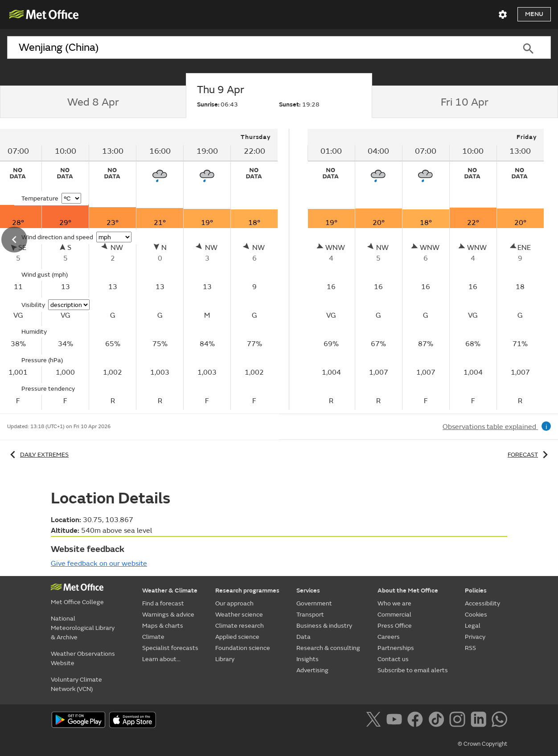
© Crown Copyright (482, 744)
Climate (153, 637)
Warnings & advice (168, 615)
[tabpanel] (426, 269)
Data (304, 637)
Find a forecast (163, 603)
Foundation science (243, 648)
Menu (534, 14)
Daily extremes (38, 455)
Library (225, 659)
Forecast (529, 455)
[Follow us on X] (375, 721)
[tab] (93, 102)
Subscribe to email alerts (413, 670)
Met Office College (77, 602)
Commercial (394, 615)
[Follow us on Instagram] (459, 721)
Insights (308, 659)
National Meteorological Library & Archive (83, 628)
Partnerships (396, 648)
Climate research (240, 626)
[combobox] (256, 48)
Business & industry (324, 626)
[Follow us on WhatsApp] (499, 721)
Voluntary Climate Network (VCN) (76, 684)
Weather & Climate (170, 590)
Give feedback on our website (99, 564)
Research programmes (247, 590)
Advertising (312, 670)
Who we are (394, 603)
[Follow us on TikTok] (438, 721)
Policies (476, 590)
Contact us (393, 659)
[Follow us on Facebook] (417, 721)
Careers (389, 637)
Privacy (475, 637)
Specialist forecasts (170, 648)
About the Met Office (408, 590)
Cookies (476, 615)
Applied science (237, 637)
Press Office (395, 626)
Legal (473, 626)
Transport (310, 615)
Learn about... (161, 659)
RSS (470, 648)
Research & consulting (328, 648)
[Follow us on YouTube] (396, 721)
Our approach (234, 603)
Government (314, 603)
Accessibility (482, 603)
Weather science (239, 615)
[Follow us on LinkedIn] (480, 721)
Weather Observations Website (83, 658)
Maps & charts (163, 626)
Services (308, 590)
